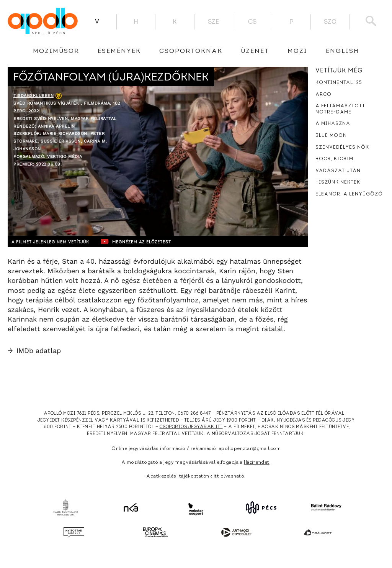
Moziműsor (56, 51)
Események (119, 51)
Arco (323, 95)
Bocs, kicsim (334, 159)
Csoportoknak (191, 51)
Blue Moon (331, 136)
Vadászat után (338, 171)
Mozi (297, 51)
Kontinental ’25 (339, 83)
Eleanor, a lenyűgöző (349, 194)
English (342, 51)
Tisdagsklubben (33, 96)
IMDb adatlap (34, 350)
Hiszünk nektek (338, 182)
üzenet (255, 51)
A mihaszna (333, 124)
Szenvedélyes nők (342, 148)
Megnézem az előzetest (157, 241)
